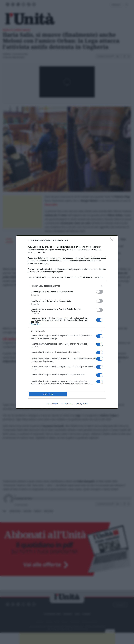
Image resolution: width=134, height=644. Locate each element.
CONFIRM (48, 394)
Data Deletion (52, 404)
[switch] (100, 292)
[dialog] (67, 322)
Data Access (67, 404)
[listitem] (67, 286)
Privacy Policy (82, 404)
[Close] (113, 241)
